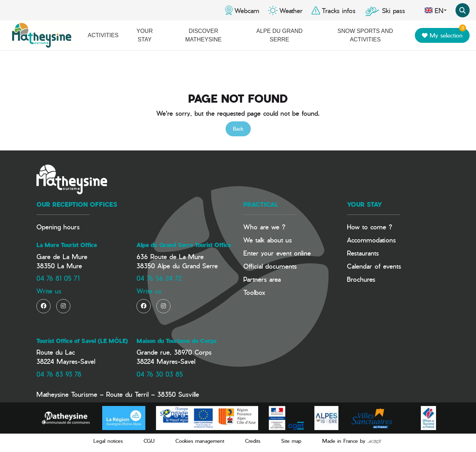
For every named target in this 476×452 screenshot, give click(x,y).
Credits (253, 441)
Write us (49, 291)
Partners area (262, 279)
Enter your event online (277, 253)
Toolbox (254, 292)
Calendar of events (374, 266)
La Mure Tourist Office (67, 245)
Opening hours (58, 227)
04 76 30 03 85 (160, 374)
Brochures (361, 279)
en (436, 10)
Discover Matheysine (204, 35)
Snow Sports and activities (365, 35)
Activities (103, 35)
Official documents (270, 266)
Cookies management (200, 441)
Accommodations (371, 240)
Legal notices (108, 441)
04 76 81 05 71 (58, 278)
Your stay (145, 35)
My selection (444, 34)
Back (238, 129)
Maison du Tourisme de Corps (176, 341)
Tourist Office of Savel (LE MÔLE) (82, 341)
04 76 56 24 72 (159, 278)
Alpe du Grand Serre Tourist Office (184, 245)
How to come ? (370, 227)
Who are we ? (264, 227)
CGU (149, 441)
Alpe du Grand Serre (280, 35)
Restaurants (363, 253)
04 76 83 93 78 (59, 374)
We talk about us (268, 240)
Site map (291, 441)
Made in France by (352, 441)
